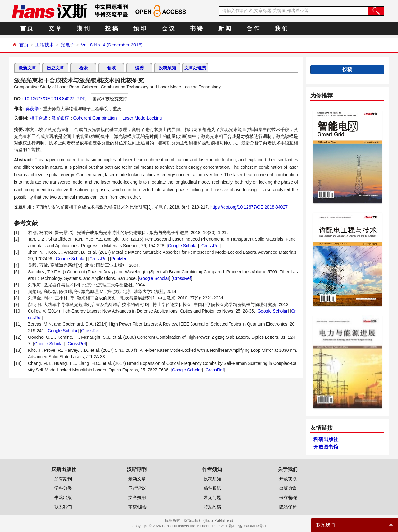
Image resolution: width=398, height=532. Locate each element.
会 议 (168, 28)
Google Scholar (183, 246)
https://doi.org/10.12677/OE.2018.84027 (249, 207)
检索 (83, 68)
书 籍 (196, 28)
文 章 (55, 28)
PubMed (119, 259)
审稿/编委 (138, 507)
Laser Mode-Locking (142, 118)
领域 (111, 68)
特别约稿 (212, 507)
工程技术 (44, 45)
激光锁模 (60, 118)
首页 (24, 45)
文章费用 (137, 497)
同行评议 (137, 488)
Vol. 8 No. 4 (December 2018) (112, 45)
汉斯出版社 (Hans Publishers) (208, 520)
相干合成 (39, 118)
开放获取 (288, 479)
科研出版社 (326, 439)
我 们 (281, 28)
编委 (139, 68)
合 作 (253, 28)
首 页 (27, 28)
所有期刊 (63, 479)
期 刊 (83, 28)
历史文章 (55, 68)
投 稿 (111, 28)
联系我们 (63, 507)
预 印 (140, 28)
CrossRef (211, 246)
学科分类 (63, 488)
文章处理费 (195, 68)
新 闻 (225, 28)
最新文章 (27, 68)
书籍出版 (63, 497)
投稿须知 (167, 68)
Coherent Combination (95, 118)
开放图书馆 (326, 447)
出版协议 (288, 488)
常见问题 (212, 497)
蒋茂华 (32, 109)
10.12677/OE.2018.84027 (49, 99)
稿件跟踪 (212, 488)
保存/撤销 (289, 497)
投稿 (347, 69)
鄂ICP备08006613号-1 (248, 526)
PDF (81, 99)
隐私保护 (288, 507)
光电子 (68, 45)
